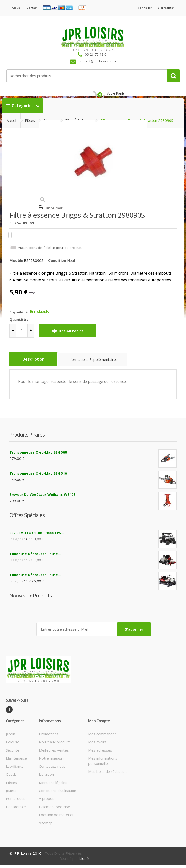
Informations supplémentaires (98, 367)
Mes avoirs (97, 745)
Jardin (10, 736)
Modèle (16, 266)
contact (35, 8)
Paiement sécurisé (54, 809)
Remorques (16, 801)
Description (35, 366)
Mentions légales (53, 785)
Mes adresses (100, 753)
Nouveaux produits (55, 745)
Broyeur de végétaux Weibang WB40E (42, 498)
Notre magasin (51, 761)
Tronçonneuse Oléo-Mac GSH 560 (38, 456)
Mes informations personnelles (103, 763)
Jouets (11, 793)
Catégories (20, 112)
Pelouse (13, 745)
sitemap (46, 826)
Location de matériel (56, 818)
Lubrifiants (15, 769)
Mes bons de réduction (107, 774)
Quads (11, 777)
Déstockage (16, 809)
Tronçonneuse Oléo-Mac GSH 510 (38, 477)
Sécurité (13, 753)
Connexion (141, 8)
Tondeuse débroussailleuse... (35, 557)
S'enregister (164, 8)
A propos (47, 801)
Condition (57, 266)
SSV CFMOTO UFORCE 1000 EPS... (37, 536)
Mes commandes (102, 736)
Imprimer (54, 214)
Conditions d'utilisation (58, 793)
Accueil (18, 8)
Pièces (11, 785)
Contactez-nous (52, 769)
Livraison (46, 777)
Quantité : (19, 325)
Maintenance (16, 761)
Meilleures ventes (54, 753)
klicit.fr (84, 861)
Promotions (49, 736)
